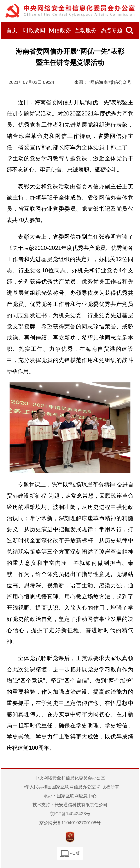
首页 (12, 30)
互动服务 (86, 30)
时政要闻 (34, 30)
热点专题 (112, 30)
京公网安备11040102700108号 (70, 823)
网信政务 (60, 30)
